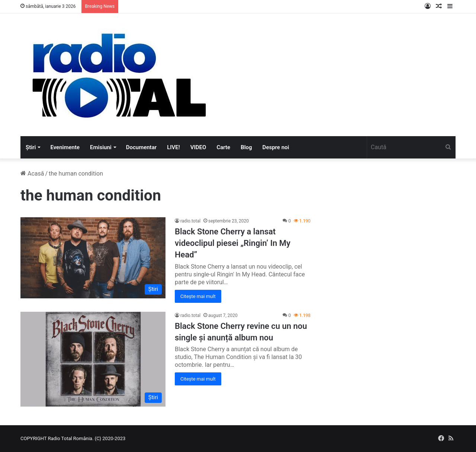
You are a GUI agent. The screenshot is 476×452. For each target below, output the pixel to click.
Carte (223, 147)
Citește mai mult (198, 296)
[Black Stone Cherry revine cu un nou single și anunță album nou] (93, 359)
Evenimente (65, 147)
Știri (31, 147)
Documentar (141, 147)
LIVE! (173, 147)
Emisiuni (101, 147)
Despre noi (276, 147)
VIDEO (198, 147)
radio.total (190, 221)
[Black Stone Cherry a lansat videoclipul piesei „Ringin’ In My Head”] (93, 258)
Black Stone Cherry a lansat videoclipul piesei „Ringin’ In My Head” (233, 243)
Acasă (32, 174)
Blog (246, 147)
